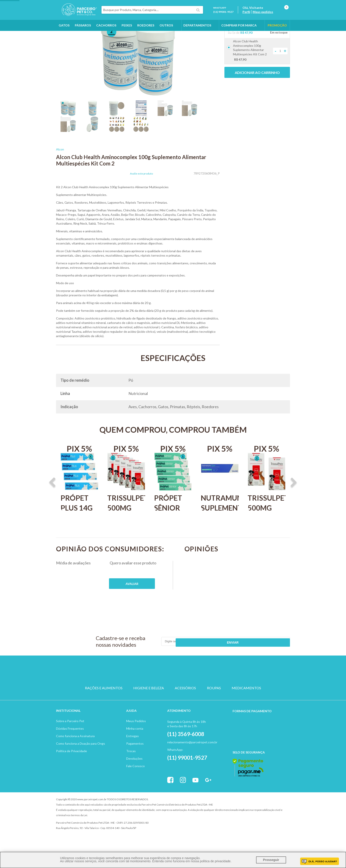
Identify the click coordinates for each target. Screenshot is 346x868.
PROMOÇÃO (277, 33)
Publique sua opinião (132, 609)
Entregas (133, 753)
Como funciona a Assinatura (75, 753)
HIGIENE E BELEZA (149, 709)
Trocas (131, 768)
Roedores (146, 33)
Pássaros (83, 33)
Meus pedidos (268, 16)
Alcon (60, 174)
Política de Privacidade (71, 768)
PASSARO (173, 693)
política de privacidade (215, 861)
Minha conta (135, 746)
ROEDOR (194, 693)
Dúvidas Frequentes (70, 746)
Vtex (254, 817)
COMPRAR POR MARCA (239, 33)
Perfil (252, 16)
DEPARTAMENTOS (197, 33)
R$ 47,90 (246, 57)
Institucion (66, 728)
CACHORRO (131, 693)
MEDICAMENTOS (246, 709)
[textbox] (163, 14)
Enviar (274, 666)
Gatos (64, 33)
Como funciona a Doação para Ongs (81, 761)
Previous (52, 508)
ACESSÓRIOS (185, 709)
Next (294, 508)
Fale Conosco (135, 783)
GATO (152, 693)
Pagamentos (135, 761)
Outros (166, 33)
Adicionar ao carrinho (257, 97)
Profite (278, 817)
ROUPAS (214, 709)
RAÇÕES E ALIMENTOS (104, 709)
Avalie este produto (141, 199)
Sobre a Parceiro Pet (70, 738)
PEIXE (215, 693)
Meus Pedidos (136, 738)
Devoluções (134, 776)
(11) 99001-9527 (229, 16)
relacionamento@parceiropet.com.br (192, 760)
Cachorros (106, 33)
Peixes (127, 33)
